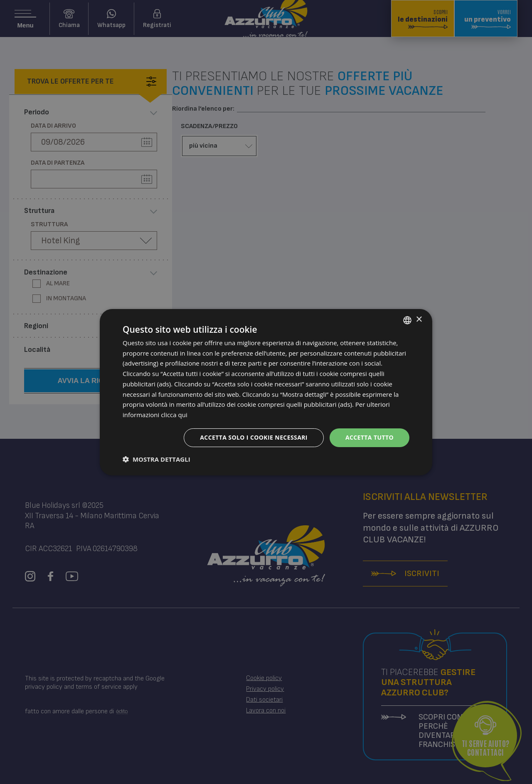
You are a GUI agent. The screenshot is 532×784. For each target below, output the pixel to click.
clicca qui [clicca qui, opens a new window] (174, 415)
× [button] (419, 320)
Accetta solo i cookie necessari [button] (254, 437)
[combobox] (407, 320)
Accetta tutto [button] (369, 437)
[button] (156, 459)
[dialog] (266, 392)
